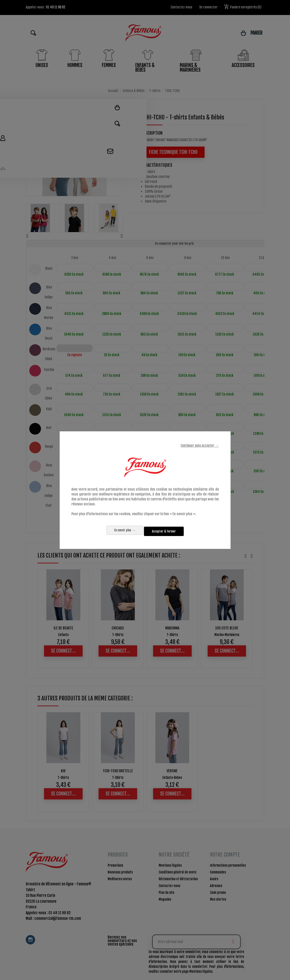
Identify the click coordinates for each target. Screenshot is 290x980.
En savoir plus (118, 531)
